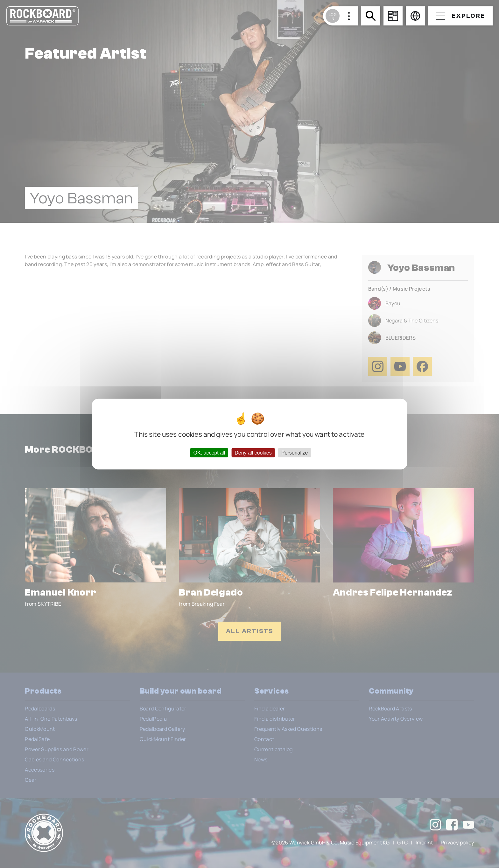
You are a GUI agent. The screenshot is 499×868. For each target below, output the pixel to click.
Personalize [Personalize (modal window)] (295, 453)
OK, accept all (209, 453)
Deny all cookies (253, 453)
